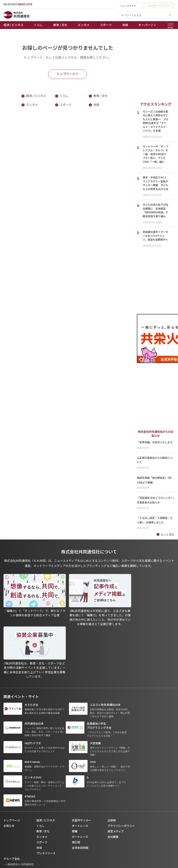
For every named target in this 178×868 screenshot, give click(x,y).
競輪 (75, 748)
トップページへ (68, 74)
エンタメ (84, 25)
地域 (125, 25)
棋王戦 (76, 759)
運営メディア (116, 748)
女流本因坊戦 (80, 765)
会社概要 (113, 754)
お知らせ (9, 743)
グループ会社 (12, 776)
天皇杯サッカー (81, 737)
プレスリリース (46, 770)
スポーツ (106, 25)
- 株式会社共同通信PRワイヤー (21, 787)
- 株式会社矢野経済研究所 (18, 792)
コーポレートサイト (159, 6)
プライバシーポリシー (121, 743)
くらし (38, 25)
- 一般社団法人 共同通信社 (19, 781)
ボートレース (80, 754)
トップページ (12, 737)
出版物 (112, 737)
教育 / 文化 (60, 25)
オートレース (80, 743)
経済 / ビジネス (14, 25)
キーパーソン (147, 25)
